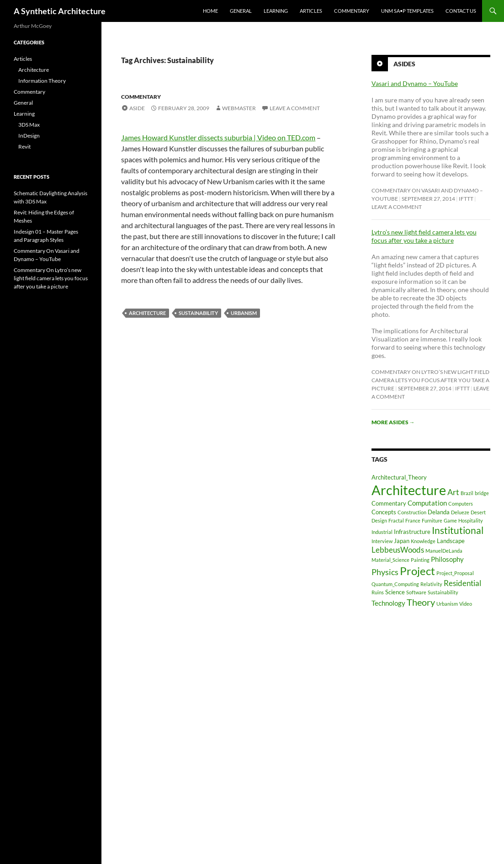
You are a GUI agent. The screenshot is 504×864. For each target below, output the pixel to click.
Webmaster (239, 108)
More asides (393, 422)
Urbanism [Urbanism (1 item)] (447, 604)
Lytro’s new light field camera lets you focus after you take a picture (424, 236)
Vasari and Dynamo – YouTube (415, 83)
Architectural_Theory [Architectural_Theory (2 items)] (399, 477)
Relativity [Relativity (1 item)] (431, 584)
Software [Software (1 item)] (416, 592)
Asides (404, 64)
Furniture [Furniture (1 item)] (432, 520)
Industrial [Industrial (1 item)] (382, 532)
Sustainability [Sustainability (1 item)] (443, 592)
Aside (137, 108)
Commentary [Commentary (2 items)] (389, 503)
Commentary (352, 11)
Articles (311, 11)
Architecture (147, 313)
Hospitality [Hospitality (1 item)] (471, 520)
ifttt (466, 199)
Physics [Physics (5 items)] (385, 572)
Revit (24, 147)
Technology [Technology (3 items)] (388, 603)
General (241, 11)
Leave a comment (295, 108)
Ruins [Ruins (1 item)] (378, 592)
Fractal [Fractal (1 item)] (396, 520)
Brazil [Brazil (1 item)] (467, 493)
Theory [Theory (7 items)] (421, 602)
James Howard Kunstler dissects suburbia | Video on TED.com (218, 137)
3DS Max (29, 125)
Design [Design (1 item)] (379, 520)
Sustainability (198, 313)
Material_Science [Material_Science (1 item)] (390, 560)
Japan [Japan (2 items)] (402, 541)
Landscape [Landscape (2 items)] (451, 541)
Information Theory (42, 81)
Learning (276, 11)
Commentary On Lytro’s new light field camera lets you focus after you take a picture (430, 380)
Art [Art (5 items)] (453, 492)
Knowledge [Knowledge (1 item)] (423, 541)
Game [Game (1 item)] (450, 520)
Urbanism (244, 313)
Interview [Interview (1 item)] (382, 541)
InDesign (29, 136)
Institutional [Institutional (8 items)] (458, 530)
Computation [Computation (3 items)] (427, 503)
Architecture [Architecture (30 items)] (409, 490)
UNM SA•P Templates (407, 11)
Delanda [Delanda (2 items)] (439, 512)
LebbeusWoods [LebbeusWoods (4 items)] (398, 550)
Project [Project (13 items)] (417, 571)
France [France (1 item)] (413, 520)
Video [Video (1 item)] (466, 604)
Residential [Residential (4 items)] (462, 583)
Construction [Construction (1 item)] (412, 512)
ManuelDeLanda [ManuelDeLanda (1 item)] (444, 551)
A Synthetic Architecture (60, 11)
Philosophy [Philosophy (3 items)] (447, 559)
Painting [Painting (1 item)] (420, 560)
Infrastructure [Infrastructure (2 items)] (412, 532)
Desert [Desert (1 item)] (478, 512)
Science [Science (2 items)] (395, 592)
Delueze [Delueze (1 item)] (460, 512)
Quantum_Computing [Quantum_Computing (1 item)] (395, 584)
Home (210, 11)
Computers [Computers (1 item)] (461, 504)
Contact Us (461, 11)
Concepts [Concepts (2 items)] (384, 512)
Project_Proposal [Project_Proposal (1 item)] (455, 573)
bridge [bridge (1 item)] (482, 493)
